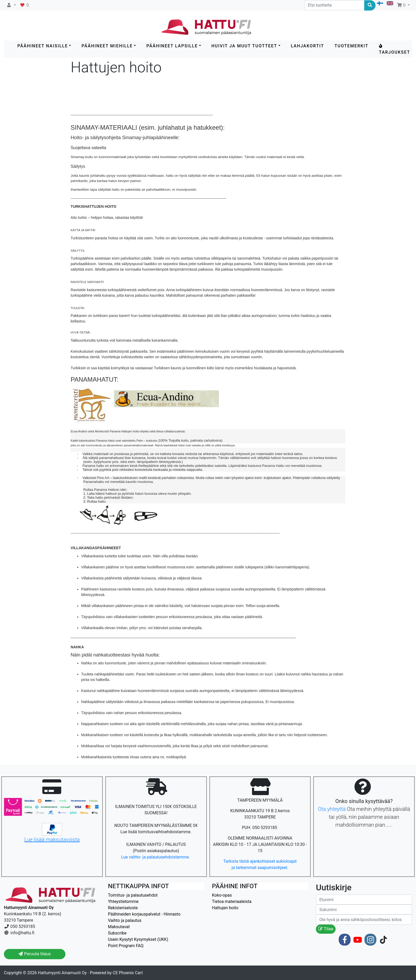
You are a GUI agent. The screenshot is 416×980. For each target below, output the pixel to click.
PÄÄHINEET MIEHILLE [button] (107, 46)
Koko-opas (222, 895)
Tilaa (326, 929)
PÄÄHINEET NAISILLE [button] (43, 46)
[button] (11, 5)
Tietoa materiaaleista (232, 901)
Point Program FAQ (126, 946)
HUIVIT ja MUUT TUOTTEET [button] (244, 46)
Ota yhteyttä (332, 809)
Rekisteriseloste (123, 908)
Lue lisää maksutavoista (52, 840)
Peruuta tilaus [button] (35, 954)
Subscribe (117, 933)
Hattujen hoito (225, 908)
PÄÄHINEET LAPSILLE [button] (172, 46)
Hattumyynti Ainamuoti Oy (62, 973)
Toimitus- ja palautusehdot (133, 895)
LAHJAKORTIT (307, 46)
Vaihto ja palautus (125, 920)
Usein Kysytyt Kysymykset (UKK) (138, 939)
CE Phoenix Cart (128, 973)
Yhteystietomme (123, 901)
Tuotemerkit (351, 46)
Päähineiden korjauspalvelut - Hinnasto (144, 914)
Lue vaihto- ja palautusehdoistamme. (156, 857)
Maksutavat (119, 927)
